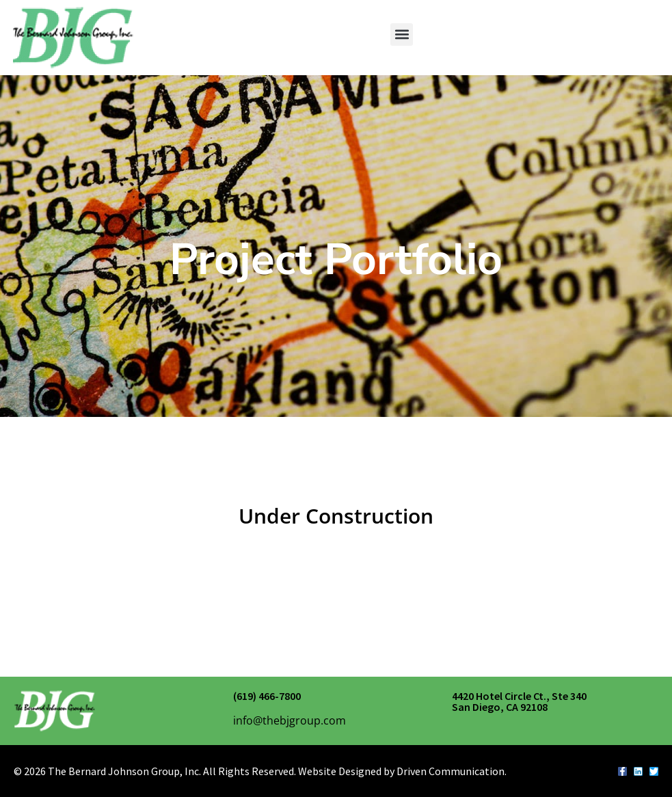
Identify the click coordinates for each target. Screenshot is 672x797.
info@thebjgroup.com (290, 720)
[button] (402, 35)
